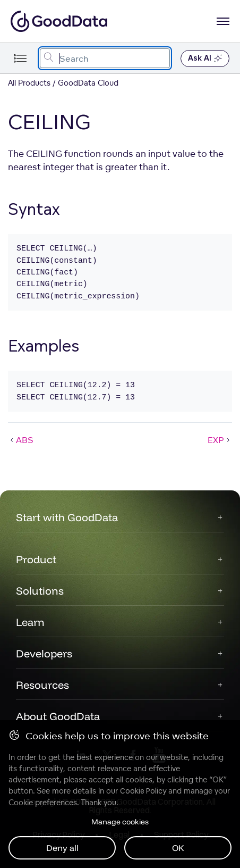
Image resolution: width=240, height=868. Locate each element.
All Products (29, 83)
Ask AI (205, 59)
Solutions (40, 591)
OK (178, 848)
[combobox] (105, 58)
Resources (42, 685)
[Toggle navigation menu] (20, 58)
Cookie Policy (143, 791)
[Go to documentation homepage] (59, 21)
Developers (44, 653)
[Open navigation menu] (223, 21)
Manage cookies (120, 822)
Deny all (62, 848)
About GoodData (58, 716)
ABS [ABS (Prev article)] (21, 440)
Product (36, 559)
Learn (30, 622)
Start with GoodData (67, 517)
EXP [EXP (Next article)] (220, 440)
